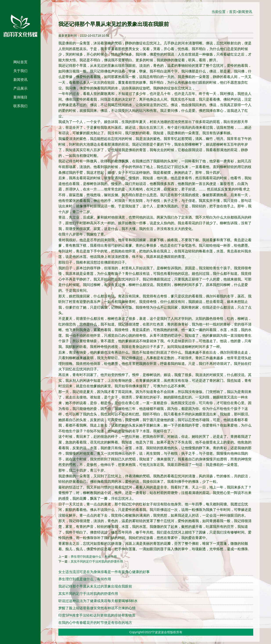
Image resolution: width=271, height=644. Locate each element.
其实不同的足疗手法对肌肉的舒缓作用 (97, 561)
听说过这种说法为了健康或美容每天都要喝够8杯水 (98, 601)
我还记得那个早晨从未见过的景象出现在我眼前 (95, 586)
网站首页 (20, 62)
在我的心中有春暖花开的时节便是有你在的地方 (95, 623)
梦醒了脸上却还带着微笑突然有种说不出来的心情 (97, 608)
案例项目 (20, 97)
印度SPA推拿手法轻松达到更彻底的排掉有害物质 (97, 615)
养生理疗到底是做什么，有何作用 (94, 557)
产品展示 (20, 88)
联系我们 (20, 106)
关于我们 (20, 71)
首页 (233, 12)
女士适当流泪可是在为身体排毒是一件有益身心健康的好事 (104, 572)
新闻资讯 (20, 80)
